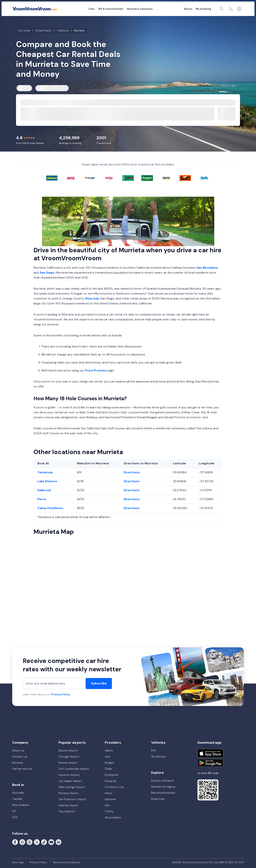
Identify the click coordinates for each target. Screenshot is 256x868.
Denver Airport (68, 763)
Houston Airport (69, 775)
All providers (113, 818)
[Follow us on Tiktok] (44, 842)
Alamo (109, 751)
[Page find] (222, 9)
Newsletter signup (163, 787)
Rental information (163, 793)
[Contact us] (231, 9)
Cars (92, 9)
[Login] (239, 9)
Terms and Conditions (66, 862)
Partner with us (22, 769)
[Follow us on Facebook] (15, 842)
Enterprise (112, 775)
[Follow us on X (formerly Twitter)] (37, 842)
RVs (154, 751)
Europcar (111, 781)
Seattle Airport (68, 805)
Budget (110, 763)
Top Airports (67, 811)
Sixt (107, 805)
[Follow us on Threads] (30, 842)
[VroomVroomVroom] (35, 9)
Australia (18, 793)
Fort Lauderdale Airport (74, 769)
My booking (203, 9)
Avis (108, 757)
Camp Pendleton (50, 508)
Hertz (109, 793)
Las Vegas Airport (70, 781)
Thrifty (109, 811)
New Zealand (21, 805)
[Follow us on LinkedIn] (59, 842)
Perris (42, 499)
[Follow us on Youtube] (51, 842)
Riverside (92, 298)
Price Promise (96, 370)
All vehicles (158, 757)
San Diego (47, 273)
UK (14, 811)
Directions (132, 472)
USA (15, 817)
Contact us (20, 757)
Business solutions (140, 9)
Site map (18, 862)
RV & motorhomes (111, 9)
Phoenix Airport (69, 793)
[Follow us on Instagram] (22, 842)
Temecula (45, 472)
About (188, 9)
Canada (17, 799)
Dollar (108, 769)
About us (18, 751)
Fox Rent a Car (114, 787)
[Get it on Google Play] (210, 763)
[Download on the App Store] (210, 753)
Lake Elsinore (47, 481)
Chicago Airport (69, 757)
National (110, 799)
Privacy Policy (61, 694)
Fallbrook (44, 490)
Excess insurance (163, 781)
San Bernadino (207, 268)
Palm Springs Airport (72, 787)
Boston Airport (68, 751)
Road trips (158, 799)
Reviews (18, 763)
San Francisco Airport (73, 799)
